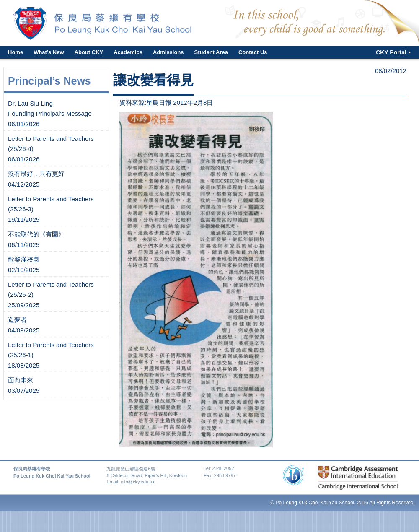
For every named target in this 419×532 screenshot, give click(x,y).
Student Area (211, 52)
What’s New (49, 52)
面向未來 (21, 380)
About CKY (89, 52)
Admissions (168, 52)
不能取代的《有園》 (36, 234)
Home (16, 52)
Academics (128, 52)
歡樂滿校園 (24, 259)
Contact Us (253, 52)
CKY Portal (391, 52)
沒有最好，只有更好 (36, 174)
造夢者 (17, 320)
